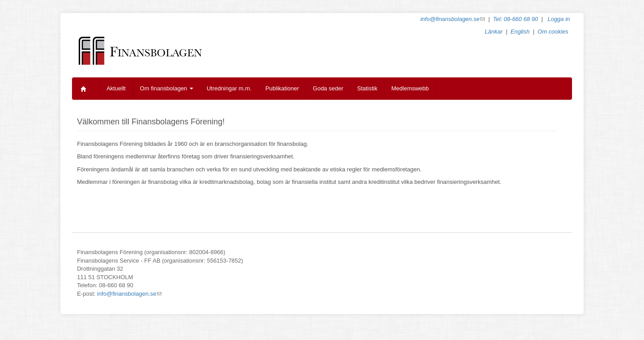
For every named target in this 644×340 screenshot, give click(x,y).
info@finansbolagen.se (453, 19)
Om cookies (553, 32)
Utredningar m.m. (229, 88)
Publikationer (282, 88)
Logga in (559, 19)
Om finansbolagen (167, 88)
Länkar (494, 32)
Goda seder (328, 88)
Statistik (367, 88)
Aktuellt (116, 88)
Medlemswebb (410, 88)
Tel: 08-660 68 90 (515, 19)
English (520, 32)
